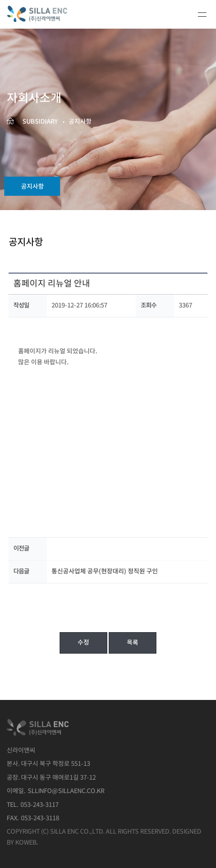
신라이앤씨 (47, 14)
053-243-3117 (40, 805)
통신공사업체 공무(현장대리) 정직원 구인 (105, 572)
